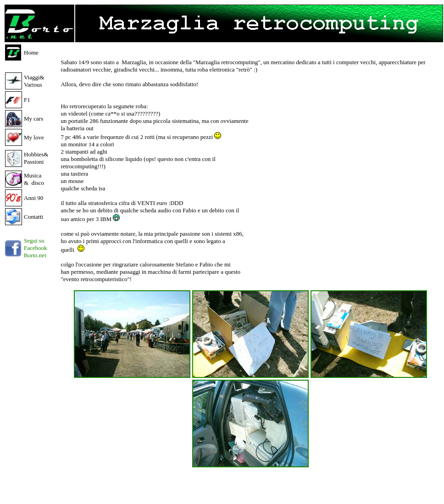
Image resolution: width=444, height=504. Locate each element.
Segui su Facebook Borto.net (36, 248)
